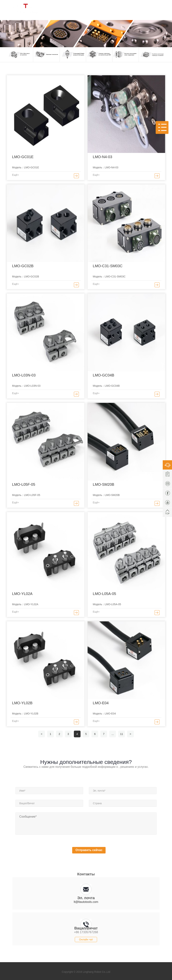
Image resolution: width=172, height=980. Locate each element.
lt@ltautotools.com (86, 902)
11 (122, 734)
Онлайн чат (86, 939)
